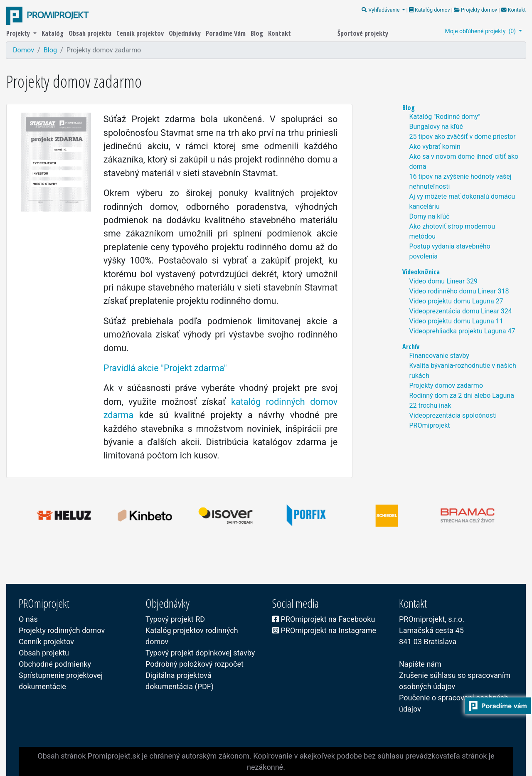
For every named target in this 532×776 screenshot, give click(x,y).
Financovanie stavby (439, 356)
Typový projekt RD (175, 619)
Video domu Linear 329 (443, 281)
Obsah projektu (91, 33)
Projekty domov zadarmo (446, 386)
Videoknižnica (421, 272)
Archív (411, 347)
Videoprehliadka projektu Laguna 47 (462, 331)
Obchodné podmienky (55, 664)
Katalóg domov (430, 10)
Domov (23, 50)
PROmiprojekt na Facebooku (324, 619)
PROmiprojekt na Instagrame (324, 630)
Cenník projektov (141, 33)
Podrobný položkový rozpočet (195, 664)
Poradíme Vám (227, 33)
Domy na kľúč (429, 216)
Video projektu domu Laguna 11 (456, 321)
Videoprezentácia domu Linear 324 (460, 311)
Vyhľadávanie (381, 10)
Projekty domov (475, 10)
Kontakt (513, 10)
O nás (28, 619)
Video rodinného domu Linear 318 (459, 291)
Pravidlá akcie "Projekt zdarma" (165, 368)
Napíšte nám (420, 664)
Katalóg (53, 33)
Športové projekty (363, 33)
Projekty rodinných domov (62, 630)
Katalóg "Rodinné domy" (445, 117)
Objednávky (186, 33)
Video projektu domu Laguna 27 (456, 301)
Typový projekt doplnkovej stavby (200, 653)
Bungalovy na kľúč (436, 127)
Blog (258, 33)
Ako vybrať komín (435, 147)
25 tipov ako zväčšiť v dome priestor (462, 137)
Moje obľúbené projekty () (481, 31)
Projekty (19, 33)
